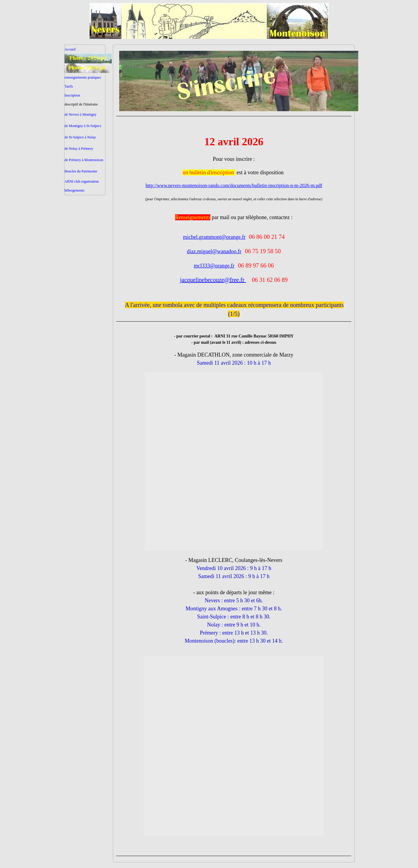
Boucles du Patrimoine (81, 171)
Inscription (72, 95)
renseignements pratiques (83, 77)
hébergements (74, 190)
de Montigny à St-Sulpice (83, 126)
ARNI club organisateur (82, 181)
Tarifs (69, 86)
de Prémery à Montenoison (84, 160)
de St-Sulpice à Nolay (80, 137)
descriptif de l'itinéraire (81, 104)
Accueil (70, 49)
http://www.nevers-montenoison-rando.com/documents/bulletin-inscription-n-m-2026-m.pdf (234, 185)
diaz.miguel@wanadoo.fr (214, 251)
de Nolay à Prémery (79, 149)
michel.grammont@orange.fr (214, 237)
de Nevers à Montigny (81, 114)
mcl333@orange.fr (214, 266)
